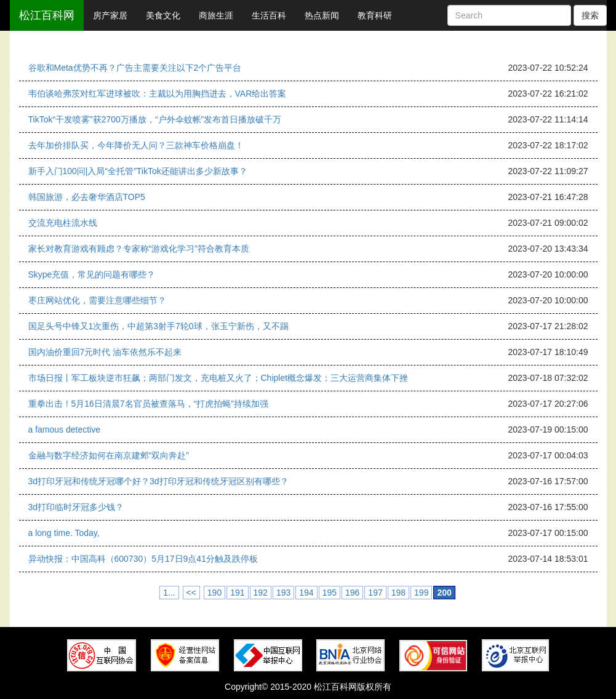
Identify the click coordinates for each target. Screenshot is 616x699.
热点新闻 (322, 15)
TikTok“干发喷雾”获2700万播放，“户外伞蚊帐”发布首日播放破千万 (155, 119)
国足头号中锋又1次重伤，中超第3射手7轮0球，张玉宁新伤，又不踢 (158, 326)
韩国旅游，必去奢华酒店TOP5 (87, 197)
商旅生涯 (216, 15)
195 (330, 593)
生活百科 (269, 15)
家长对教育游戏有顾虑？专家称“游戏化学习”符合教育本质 (139, 249)
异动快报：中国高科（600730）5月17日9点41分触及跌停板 (143, 559)
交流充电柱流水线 (63, 223)
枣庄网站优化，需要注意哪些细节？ (97, 300)
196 (352, 593)
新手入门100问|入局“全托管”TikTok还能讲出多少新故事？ (138, 171)
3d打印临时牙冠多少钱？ (76, 507)
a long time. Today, (64, 533)
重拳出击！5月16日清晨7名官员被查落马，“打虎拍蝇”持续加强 (148, 404)
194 (306, 593)
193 (283, 593)
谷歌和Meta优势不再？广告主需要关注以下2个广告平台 (135, 68)
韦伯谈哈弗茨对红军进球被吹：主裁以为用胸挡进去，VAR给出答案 (158, 94)
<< (191, 593)
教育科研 (375, 15)
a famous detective (65, 429)
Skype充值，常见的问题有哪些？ (92, 274)
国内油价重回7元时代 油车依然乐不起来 (105, 352)
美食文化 (163, 15)
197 (375, 593)
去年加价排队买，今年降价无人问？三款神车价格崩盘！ (136, 145)
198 (398, 593)
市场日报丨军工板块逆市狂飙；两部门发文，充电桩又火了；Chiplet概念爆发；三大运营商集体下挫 (218, 378)
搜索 (590, 15)
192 (261, 593)
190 (214, 593)
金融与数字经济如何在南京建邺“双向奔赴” (109, 455)
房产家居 (110, 15)
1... (169, 593)
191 (237, 593)
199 (421, 593)
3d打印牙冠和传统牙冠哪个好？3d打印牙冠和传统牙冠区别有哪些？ (158, 481)
